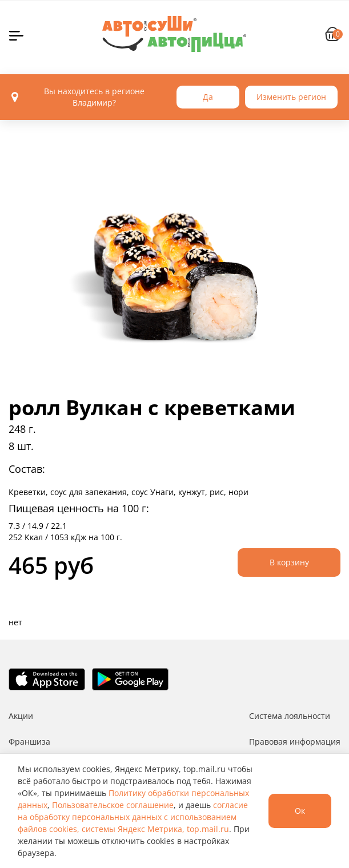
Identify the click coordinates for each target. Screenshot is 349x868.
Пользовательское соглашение (113, 805)
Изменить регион (291, 97)
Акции (21, 716)
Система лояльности (290, 716)
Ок (300, 811)
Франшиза (29, 742)
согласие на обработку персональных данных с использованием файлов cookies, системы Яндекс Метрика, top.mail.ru (133, 817)
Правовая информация (295, 742)
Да (208, 97)
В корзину (289, 562)
